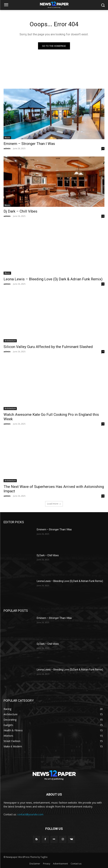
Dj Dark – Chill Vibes (20, 211)
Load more (54, 504)
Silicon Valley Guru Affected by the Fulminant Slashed (48, 347)
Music (7, 138)
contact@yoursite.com (30, 814)
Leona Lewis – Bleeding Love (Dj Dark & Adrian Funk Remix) (53, 279)
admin (7, 148)
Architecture (10, 341)
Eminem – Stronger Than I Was (29, 144)
